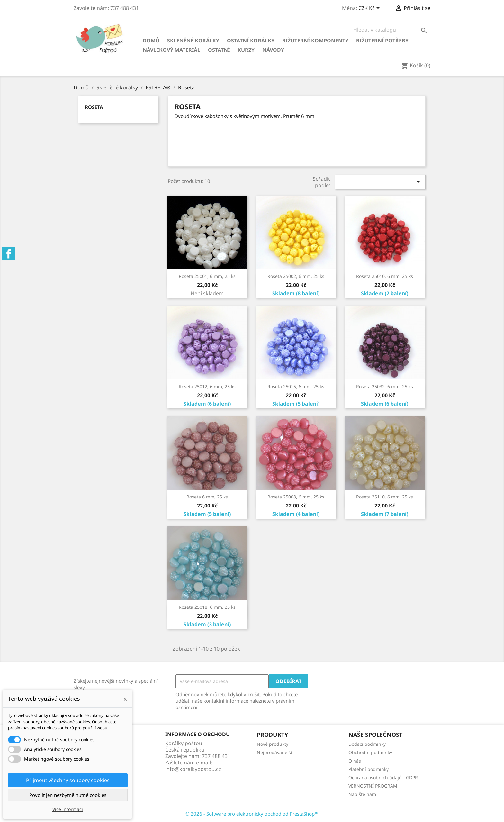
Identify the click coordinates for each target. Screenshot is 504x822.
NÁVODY (273, 50)
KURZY (246, 50)
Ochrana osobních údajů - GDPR (383, 777)
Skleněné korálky (193, 41)
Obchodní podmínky (370, 752)
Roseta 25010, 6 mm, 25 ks (385, 276)
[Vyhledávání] (390, 30)
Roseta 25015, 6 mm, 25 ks (296, 386)
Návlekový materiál (171, 50)
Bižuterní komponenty (315, 41)
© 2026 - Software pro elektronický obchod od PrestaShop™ (252, 814)
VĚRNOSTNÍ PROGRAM (373, 786)
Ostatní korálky (251, 41)
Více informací (68, 809)
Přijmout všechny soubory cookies (68, 780)
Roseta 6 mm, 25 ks (207, 497)
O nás (355, 761)
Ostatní (219, 50)
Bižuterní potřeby (382, 41)
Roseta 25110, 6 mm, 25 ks (385, 497)
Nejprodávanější (274, 752)
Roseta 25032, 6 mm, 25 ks (385, 386)
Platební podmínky (369, 769)
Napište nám (362, 794)
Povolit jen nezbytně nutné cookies (68, 795)
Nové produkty (273, 744)
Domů (151, 41)
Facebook (9, 254)
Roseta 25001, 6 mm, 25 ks (207, 276)
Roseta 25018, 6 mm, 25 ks (207, 607)
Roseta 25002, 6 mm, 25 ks (296, 276)
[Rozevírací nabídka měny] (370, 9)
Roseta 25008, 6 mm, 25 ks (296, 497)
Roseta (94, 107)
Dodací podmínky (367, 744)
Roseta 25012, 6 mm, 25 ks (207, 386)
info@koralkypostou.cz (193, 769)
